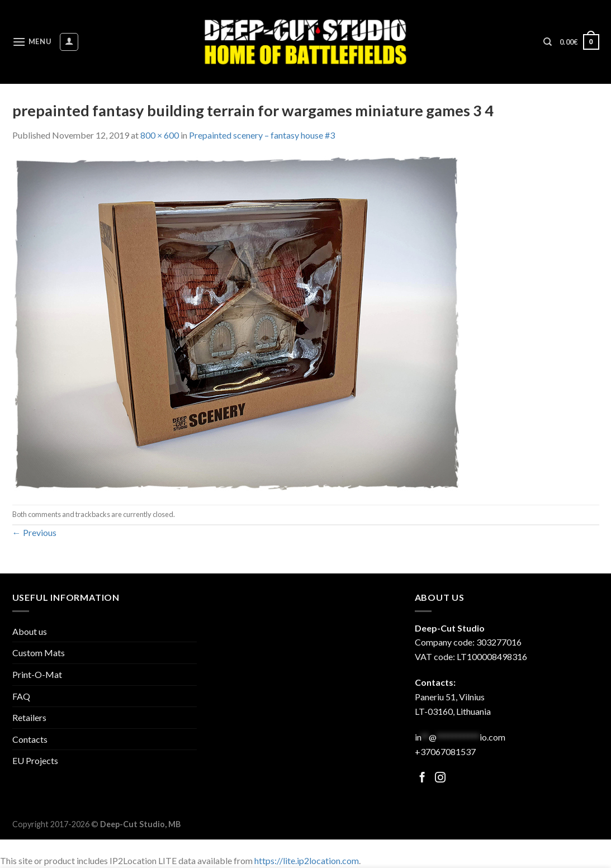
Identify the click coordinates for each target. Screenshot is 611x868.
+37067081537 (445, 751)
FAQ (21, 696)
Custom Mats (39, 653)
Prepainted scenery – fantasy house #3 (262, 135)
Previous (34, 532)
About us (30, 631)
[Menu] (32, 42)
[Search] (548, 42)
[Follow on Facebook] (422, 778)
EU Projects (35, 760)
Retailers (29, 717)
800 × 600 (160, 135)
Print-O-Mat (37, 674)
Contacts (30, 739)
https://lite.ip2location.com (307, 860)
